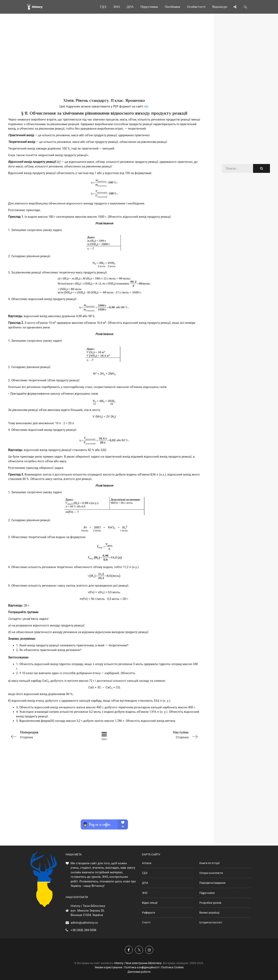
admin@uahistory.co (84, 923)
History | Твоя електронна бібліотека (138, 963)
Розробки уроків (210, 903)
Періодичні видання (212, 883)
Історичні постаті (211, 922)
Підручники (207, 893)
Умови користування (108, 967)
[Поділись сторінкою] (235, 7)
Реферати (148, 913)
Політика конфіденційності (142, 967)
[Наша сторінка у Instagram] (149, 950)
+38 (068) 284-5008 (83, 930)
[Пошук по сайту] (245, 7)
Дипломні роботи (139, 972)
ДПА (145, 883)
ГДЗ (145, 873)
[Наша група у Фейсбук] (129, 950)
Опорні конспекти (211, 873)
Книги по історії (209, 863)
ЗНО (145, 893)
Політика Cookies (172, 967)
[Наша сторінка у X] (139, 950)
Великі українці (209, 913)
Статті (146, 922)
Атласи (147, 863)
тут (146, 106)
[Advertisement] (104, 62)
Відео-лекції (150, 903)
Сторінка (46, 734)
